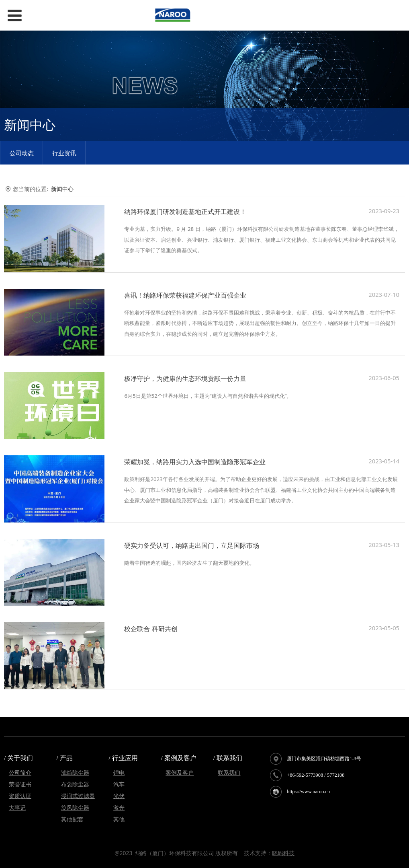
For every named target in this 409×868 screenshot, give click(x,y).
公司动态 (22, 153)
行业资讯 (64, 153)
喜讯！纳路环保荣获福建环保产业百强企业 (185, 295)
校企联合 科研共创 (151, 629)
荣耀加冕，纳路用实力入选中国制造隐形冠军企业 (195, 462)
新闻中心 (62, 189)
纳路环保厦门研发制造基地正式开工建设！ (185, 212)
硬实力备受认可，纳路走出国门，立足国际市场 (192, 545)
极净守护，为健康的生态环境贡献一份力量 (185, 378)
